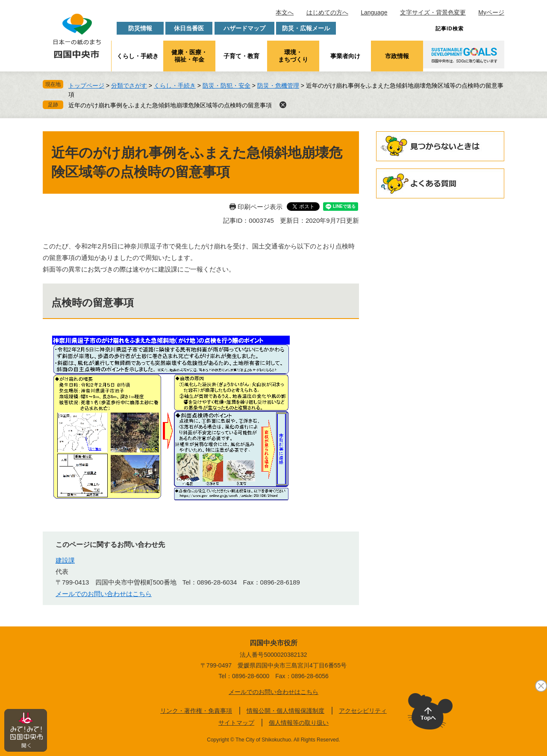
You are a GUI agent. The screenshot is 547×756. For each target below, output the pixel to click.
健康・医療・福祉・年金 (189, 56)
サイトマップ (236, 723)
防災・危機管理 (278, 86)
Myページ (491, 12)
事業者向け (345, 56)
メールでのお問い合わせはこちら (104, 594)
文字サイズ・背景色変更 (433, 12)
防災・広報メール (306, 28)
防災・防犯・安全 (226, 86)
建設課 (65, 560)
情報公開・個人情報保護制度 (285, 711)
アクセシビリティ (363, 711)
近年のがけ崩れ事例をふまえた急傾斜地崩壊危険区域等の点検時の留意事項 (170, 105)
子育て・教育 (241, 56)
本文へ (285, 12)
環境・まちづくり (293, 56)
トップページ (86, 86)
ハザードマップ (244, 28)
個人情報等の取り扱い (299, 723)
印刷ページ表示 (260, 207)
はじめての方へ (327, 12)
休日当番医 (189, 28)
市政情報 (397, 56)
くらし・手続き (138, 56)
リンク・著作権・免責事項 (196, 711)
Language (374, 12)
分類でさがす (129, 86)
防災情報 (140, 28)
